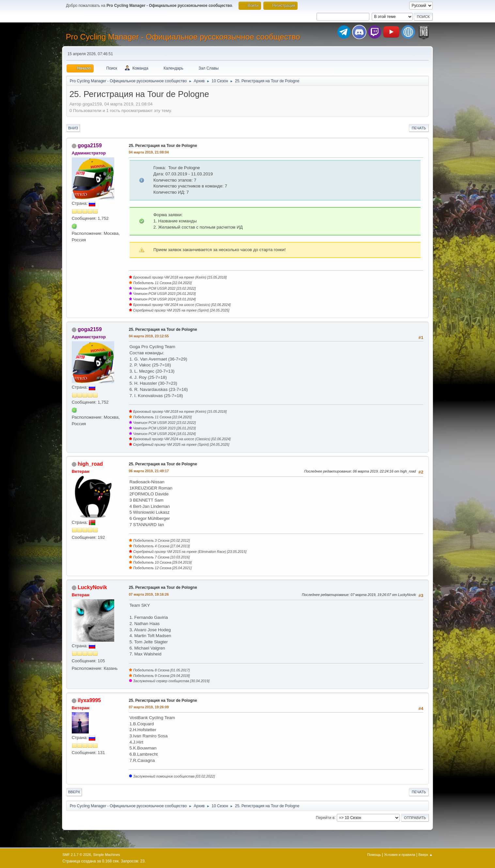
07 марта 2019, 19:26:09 (149, 707)
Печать (419, 128)
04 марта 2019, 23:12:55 (149, 336)
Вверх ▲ (425, 855)
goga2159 (90, 145)
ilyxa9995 (89, 700)
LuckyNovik (92, 587)
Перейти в (325, 817)
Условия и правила (400, 855)
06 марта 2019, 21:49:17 (149, 471)
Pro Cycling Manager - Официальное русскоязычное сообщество (183, 37)
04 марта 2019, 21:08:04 (149, 152)
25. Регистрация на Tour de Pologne (163, 146)
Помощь (374, 855)
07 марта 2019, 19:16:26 (149, 594)
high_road (90, 464)
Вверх (74, 792)
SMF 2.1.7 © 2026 (77, 855)
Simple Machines (106, 855)
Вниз (73, 128)
